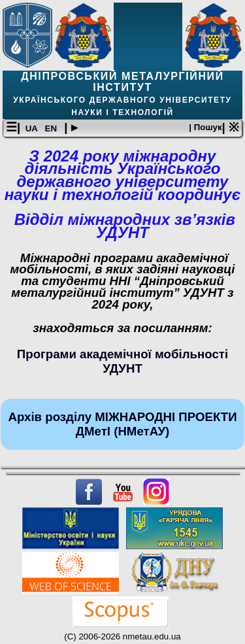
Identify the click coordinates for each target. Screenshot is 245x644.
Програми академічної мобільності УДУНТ (122, 361)
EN (52, 128)
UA (33, 128)
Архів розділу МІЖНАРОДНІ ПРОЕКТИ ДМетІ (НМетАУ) (122, 424)
